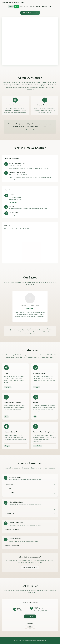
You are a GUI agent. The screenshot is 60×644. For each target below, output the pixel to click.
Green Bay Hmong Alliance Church (13, 3)
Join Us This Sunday (30, 13)
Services (26, 6)
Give (16, 6)
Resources (44, 6)
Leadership (32, 6)
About (21, 6)
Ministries (38, 6)
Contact (50, 6)
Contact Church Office (30, 569)
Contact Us (30, 617)
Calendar (11, 6)
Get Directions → (14, 203)
